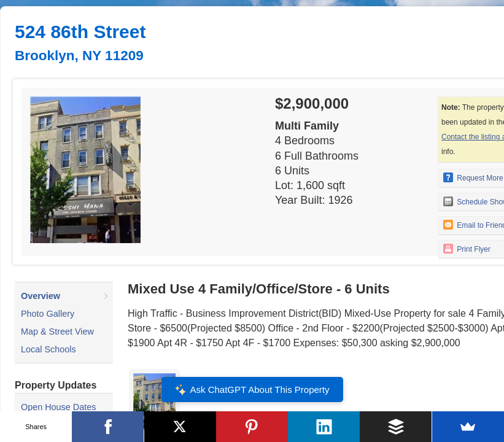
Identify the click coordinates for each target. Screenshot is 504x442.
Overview (41, 296)
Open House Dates (58, 407)
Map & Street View (57, 331)
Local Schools (48, 349)
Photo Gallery (48, 314)
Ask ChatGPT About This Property (252, 390)
